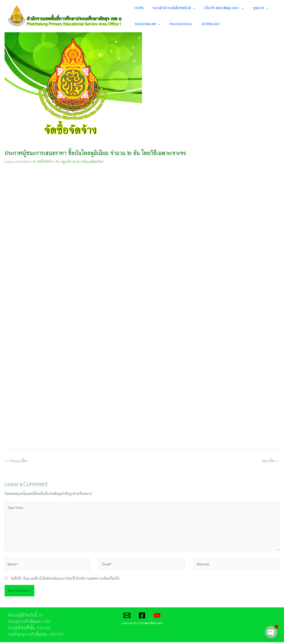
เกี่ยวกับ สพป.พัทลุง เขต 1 (213, 8)
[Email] (127, 617)
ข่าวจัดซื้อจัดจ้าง (43, 162)
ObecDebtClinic (175, 24)
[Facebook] (142, 617)
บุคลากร (244, 8)
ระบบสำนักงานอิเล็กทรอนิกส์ (168, 8)
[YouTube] (157, 617)
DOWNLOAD (199, 24)
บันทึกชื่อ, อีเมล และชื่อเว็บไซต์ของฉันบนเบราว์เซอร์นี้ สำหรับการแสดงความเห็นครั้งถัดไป (65, 580)
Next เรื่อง (270, 461)
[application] (187, 8)
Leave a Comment (18, 162)
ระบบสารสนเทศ (147, 24)
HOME (139, 8)
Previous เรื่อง (16, 461)
